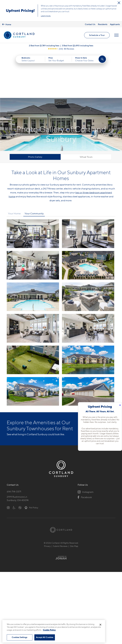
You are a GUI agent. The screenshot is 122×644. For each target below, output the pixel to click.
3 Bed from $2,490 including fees (78, 46)
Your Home (14, 168)
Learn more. (46, 16)
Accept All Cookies (45, 637)
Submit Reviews (60, 501)
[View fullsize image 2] (33, 220)
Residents (103, 24)
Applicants (115, 24)
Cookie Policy (49, 630)
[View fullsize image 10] (33, 346)
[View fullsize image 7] (88, 283)
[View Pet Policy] (31, 462)
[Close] (100, 625)
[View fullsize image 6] (33, 283)
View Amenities (102, 383)
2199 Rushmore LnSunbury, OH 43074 (18, 453)
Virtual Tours (86, 111)
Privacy (47, 501)
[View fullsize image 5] (88, 251)
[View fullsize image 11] (88, 346)
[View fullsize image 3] (88, 220)
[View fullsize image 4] (33, 251)
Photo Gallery (35, 111)
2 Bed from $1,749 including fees (44, 46)
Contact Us (90, 24)
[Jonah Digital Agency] (61, 512)
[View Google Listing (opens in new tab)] (61, 49)
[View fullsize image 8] (33, 314)
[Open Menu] (116, 35)
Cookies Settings (20, 637)
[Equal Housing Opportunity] (8, 462)
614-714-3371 (14, 446)
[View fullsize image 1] (88, 188)
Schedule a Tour (97, 35)
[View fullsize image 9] (88, 314)
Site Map (74, 501)
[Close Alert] (119, 3)
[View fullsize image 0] (33, 188)
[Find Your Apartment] (102, 59)
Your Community (34, 168)
